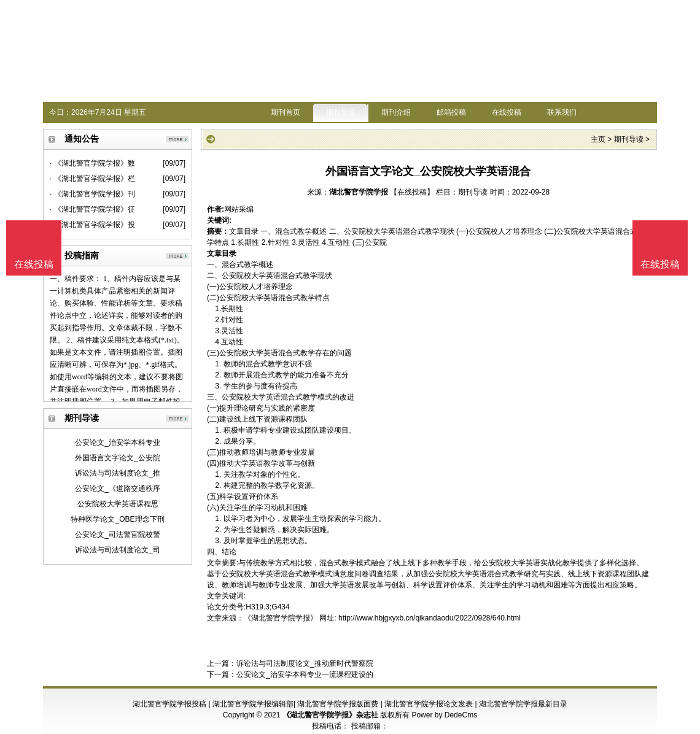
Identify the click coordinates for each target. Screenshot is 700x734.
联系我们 (562, 112)
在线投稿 (507, 112)
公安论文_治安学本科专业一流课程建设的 (305, 674)
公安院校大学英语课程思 (118, 504)
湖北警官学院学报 (359, 192)
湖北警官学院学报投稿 (169, 704)
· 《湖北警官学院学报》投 (92, 225)
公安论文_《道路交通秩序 (118, 489)
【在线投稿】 (412, 192)
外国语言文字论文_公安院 (118, 458)
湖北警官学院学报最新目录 (523, 704)
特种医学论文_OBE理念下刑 (117, 519)
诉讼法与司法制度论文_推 (118, 473)
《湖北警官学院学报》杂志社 (330, 715)
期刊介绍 (396, 112)
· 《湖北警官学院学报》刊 (92, 194)
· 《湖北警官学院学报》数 (92, 163)
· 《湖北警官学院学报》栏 (92, 179)
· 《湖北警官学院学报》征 (92, 209)
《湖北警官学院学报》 (281, 618)
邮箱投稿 (451, 112)
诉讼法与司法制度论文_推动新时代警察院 (305, 663)
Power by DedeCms (444, 715)
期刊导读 (341, 112)
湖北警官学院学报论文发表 (429, 704)
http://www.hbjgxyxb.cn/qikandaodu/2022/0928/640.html (430, 618)
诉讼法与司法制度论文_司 (118, 550)
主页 (598, 139)
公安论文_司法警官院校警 (118, 535)
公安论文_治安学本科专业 (118, 442)
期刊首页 (286, 112)
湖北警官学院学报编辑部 (253, 704)
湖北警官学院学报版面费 (338, 704)
